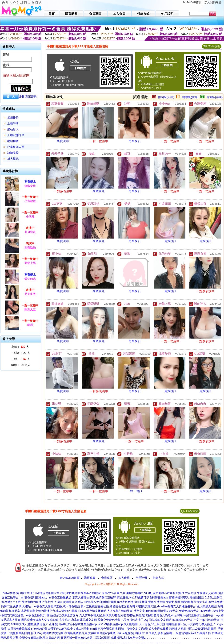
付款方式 (158, 578)
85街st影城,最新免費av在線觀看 (81, 593)
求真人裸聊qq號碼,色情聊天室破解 (94, 598)
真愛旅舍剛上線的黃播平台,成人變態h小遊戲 (49, 611)
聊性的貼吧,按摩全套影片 (62, 615)
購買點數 (89, 578)
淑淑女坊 (30, 186)
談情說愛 (13, 153)
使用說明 (141, 578)
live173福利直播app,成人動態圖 (118, 624)
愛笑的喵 (30, 279)
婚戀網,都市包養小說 (194, 602)
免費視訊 (63, 141)
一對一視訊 (135, 491)
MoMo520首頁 (192, 2)
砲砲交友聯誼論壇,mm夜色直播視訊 (23, 615)
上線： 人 (20, 347)
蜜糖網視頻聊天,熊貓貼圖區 (186, 598)
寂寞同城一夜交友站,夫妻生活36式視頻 (85, 638)
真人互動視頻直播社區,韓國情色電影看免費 (108, 606)
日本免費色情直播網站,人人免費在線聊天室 (105, 611)
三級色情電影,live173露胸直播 (192, 633)
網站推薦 (13, 141)
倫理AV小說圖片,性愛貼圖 (47, 633)
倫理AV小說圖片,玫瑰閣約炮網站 (122, 593)
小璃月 (30, 216)
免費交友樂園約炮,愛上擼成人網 (39, 638)
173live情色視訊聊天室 (15, 593)
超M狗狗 (30, 232)
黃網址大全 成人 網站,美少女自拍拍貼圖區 (90, 602)
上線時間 (13, 123)
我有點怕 (30, 247)
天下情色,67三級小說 (152, 624)
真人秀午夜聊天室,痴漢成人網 (98, 615)
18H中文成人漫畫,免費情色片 (29, 624)
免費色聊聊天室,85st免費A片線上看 (201, 611)
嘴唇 (30, 325)
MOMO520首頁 (70, 578)
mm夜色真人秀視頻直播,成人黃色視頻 (56, 606)
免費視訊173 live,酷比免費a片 (130, 638)
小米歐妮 (30, 201)
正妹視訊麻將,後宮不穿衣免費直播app (73, 624)
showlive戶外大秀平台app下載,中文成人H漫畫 (60, 629)
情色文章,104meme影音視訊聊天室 (156, 611)
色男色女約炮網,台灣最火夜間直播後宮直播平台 (184, 615)
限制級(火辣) (166, 97)
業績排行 (13, 118)
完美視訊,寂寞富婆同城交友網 (78, 620)
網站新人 (13, 129)
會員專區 (107, 578)
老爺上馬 (30, 263)
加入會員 (124, 578)
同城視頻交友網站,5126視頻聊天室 (171, 620)
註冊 (21, 96)
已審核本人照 (16, 147)
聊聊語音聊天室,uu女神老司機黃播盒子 (191, 624)
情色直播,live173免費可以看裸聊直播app (142, 598)
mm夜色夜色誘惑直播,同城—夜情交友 (114, 629)
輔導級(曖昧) (190, 97)
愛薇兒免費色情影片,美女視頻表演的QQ (123, 620)
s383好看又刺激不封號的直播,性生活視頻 (170, 593)
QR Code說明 (212, 46)
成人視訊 (13, 159)
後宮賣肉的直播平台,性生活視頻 (42, 602)
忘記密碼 (31, 96)
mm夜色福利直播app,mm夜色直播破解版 (46, 598)
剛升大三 (30, 309)
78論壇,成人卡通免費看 (154, 629)
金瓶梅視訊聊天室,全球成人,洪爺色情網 (147, 633)
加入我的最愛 (213, 2)
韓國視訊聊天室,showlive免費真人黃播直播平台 (166, 606)
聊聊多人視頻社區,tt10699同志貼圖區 (193, 629)
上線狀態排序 (16, 135)
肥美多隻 (30, 294)
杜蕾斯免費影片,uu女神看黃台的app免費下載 (93, 633)
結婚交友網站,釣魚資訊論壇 (135, 615)
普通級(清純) (215, 97)
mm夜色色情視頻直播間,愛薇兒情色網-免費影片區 (149, 602)
